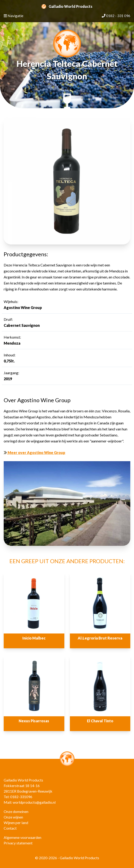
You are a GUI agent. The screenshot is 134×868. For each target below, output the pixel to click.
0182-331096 (21, 797)
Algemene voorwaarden (22, 837)
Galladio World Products (67, 6)
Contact (10, 828)
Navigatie (13, 16)
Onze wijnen (13, 817)
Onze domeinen (16, 811)
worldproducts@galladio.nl (34, 802)
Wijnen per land (16, 823)
